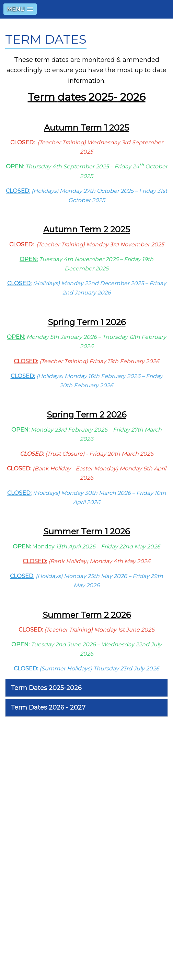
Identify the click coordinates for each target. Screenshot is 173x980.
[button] (20, 9)
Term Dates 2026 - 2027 (48, 708)
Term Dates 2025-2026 (46, 688)
